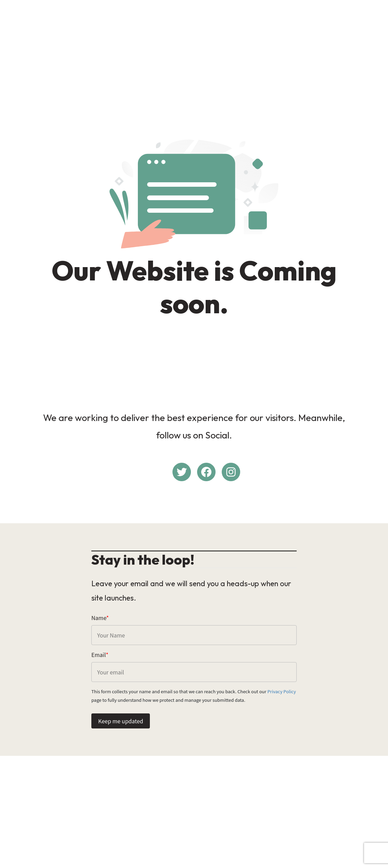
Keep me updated (121, 721)
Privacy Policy (281, 691)
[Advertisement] (194, 53)
